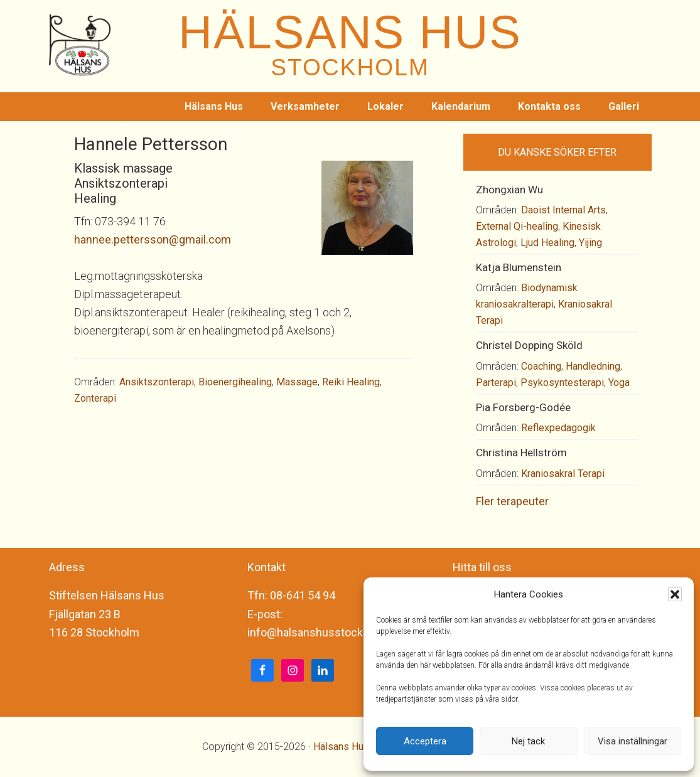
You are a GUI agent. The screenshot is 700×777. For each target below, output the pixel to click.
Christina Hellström (521, 453)
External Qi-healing (517, 226)
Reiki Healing (351, 382)
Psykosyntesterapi (562, 383)
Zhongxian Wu (509, 190)
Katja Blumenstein (519, 267)
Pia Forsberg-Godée (523, 407)
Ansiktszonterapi (157, 382)
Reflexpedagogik (558, 428)
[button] (675, 594)
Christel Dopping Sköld (529, 345)
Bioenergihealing (235, 382)
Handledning (593, 366)
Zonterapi (95, 398)
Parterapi (496, 383)
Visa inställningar (633, 741)
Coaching (541, 366)
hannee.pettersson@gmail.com (153, 239)
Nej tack (528, 741)
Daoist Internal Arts (563, 210)
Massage (297, 382)
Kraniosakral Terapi (563, 474)
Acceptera (425, 741)
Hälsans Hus (341, 747)
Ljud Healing (547, 243)
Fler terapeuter (512, 501)
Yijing (590, 243)
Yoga (619, 383)
